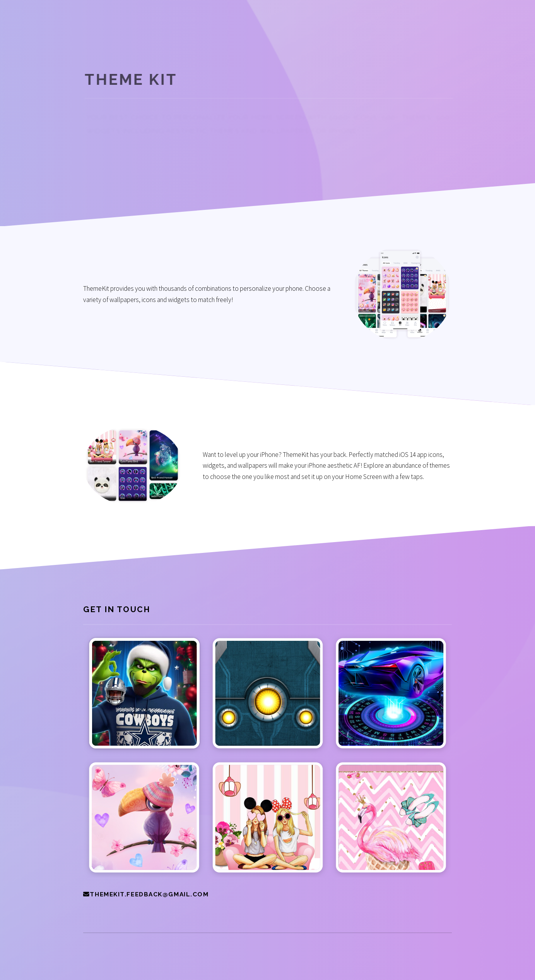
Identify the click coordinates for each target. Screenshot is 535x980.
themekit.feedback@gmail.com (149, 894)
